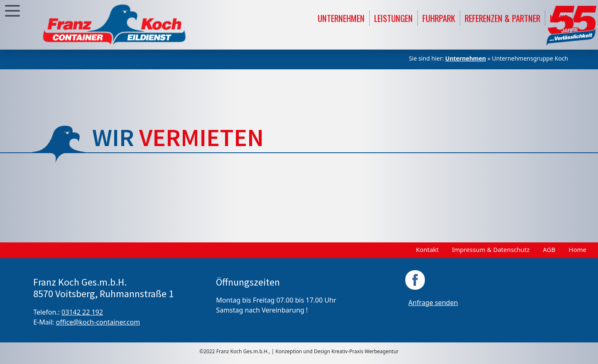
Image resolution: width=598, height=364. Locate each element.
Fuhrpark (439, 18)
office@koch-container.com (98, 322)
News (559, 18)
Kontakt (427, 249)
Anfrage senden (433, 303)
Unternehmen (341, 18)
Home (577, 249)
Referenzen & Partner (502, 18)
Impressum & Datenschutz (491, 249)
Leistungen (393, 18)
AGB (549, 249)
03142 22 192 (82, 312)
